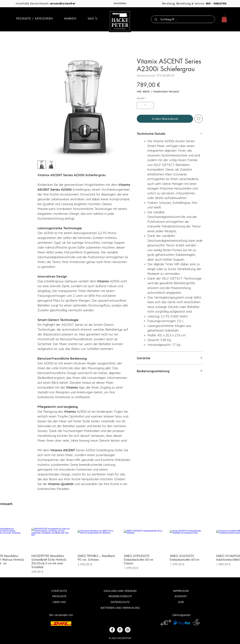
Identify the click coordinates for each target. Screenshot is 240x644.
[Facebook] (112, 630)
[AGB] (181, 602)
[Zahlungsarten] (181, 615)
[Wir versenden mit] (61, 615)
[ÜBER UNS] (59, 602)
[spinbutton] (145, 105)
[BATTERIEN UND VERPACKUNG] (120, 608)
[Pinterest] (120, 630)
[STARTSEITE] (59, 591)
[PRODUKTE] (59, 596)
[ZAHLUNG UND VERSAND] (120, 591)
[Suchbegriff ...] (184, 19)
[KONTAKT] (181, 596)
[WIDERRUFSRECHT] (120, 596)
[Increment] (151, 105)
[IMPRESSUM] (181, 591)
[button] (35, 18)
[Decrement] (140, 105)
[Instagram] (128, 630)
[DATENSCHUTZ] (120, 602)
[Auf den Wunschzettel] (199, 119)
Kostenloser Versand (166, 91)
